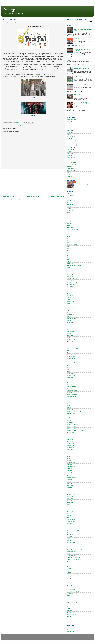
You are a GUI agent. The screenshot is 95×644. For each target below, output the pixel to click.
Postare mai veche (58, 196)
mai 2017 (70, 131)
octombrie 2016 (71, 144)
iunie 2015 (70, 174)
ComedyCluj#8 (71, 301)
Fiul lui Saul (70, 373)
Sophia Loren (70, 546)
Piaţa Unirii (70, 500)
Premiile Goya (71, 508)
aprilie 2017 (70, 132)
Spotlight (69, 548)
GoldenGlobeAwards (72, 394)
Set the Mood (79, 182)
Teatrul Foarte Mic (72, 555)
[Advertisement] (33, 182)
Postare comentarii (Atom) (16, 200)
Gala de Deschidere (72, 390)
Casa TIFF (70, 267)
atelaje (69, 231)
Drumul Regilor (71, 328)
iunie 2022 (70, 121)
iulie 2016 (70, 150)
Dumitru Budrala (71, 332)
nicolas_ (57, 638)
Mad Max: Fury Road (72, 442)
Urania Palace (71, 601)
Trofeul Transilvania (72, 593)
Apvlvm (69, 226)
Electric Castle (71, 337)
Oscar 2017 (70, 485)
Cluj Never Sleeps (72, 294)
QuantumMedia (71, 510)
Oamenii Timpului (71, 478)
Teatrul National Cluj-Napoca (74, 559)
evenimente (70, 343)
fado (68, 351)
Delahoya (70, 317)
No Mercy (70, 472)
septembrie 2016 (71, 146)
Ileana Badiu (70, 630)
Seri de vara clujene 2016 (73, 531)
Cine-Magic (9, 10)
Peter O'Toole (70, 499)
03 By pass (70, 206)
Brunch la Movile (78, 77)
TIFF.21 (69, 578)
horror (69, 406)
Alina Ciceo (70, 222)
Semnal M (70, 527)
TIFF (68, 571)
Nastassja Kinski (71, 466)
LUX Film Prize (71, 440)
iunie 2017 (70, 129)
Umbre (69, 595)
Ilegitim (69, 408)
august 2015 (70, 170)
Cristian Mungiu (71, 307)
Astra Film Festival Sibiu (73, 229)
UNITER (69, 597)
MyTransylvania (71, 463)
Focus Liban (70, 383)
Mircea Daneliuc (71, 453)
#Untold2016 (70, 205)
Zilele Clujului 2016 (72, 620)
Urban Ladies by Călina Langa (74, 603)
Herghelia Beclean (72, 404)
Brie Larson (70, 254)
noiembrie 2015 (71, 165)
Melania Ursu (70, 447)
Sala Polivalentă (40, 125)
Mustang (69, 459)
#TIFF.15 (69, 203)
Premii (69, 504)
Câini (69, 273)
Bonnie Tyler (70, 246)
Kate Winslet (70, 419)
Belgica (69, 243)
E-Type (69, 334)
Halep (69, 398)
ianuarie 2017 (71, 138)
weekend (69, 616)
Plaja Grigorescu (71, 502)
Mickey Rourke (71, 449)
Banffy (69, 239)
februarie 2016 (71, 159)
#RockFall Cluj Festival (13, 125)
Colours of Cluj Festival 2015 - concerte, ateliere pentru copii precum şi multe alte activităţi (83, 49)
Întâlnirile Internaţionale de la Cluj (75, 411)
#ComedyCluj (70, 195)
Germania (70, 392)
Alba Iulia (70, 220)
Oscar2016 (70, 487)
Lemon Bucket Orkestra (73, 425)
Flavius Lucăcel (71, 375)
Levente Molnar (71, 434)
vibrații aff (70, 609)
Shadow (69, 533)
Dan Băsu (70, 313)
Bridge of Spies (71, 252)
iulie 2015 (70, 172)
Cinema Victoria (71, 284)
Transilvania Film (71, 590)
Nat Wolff (69, 468)
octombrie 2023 (71, 119)
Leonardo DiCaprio (72, 428)
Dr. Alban (69, 324)
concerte (27, 125)
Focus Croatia (71, 381)
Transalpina (70, 586)
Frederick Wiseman (72, 387)
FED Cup (70, 354)
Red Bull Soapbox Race (73, 514)
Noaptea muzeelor (72, 476)
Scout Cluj (70, 523)
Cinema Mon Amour (72, 282)
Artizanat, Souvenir (72, 632)
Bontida (69, 248)
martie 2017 (70, 134)
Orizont (69, 481)
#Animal (69, 193)
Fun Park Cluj (71, 389)
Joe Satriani (33, 125)
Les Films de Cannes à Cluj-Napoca (76, 430)
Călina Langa (70, 271)
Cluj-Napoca (22, 125)
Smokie (69, 538)
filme (68, 366)
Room (69, 518)
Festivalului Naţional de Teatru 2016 (76, 362)
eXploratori (70, 345)
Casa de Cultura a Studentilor (74, 265)
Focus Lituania (71, 385)
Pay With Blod (71, 493)
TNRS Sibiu (70, 584)
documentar (70, 322)
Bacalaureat (70, 233)
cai (68, 260)
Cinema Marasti (71, 280)
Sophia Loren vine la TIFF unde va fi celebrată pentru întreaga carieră (82, 68)
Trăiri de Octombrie (78, 94)
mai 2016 (70, 153)
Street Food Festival (72, 552)
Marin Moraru (70, 444)
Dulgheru (69, 330)
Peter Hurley (70, 497)
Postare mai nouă (9, 196)
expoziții (69, 347)
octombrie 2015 (71, 167)
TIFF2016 (70, 580)
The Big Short (71, 563)
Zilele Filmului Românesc (73, 622)
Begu (69, 241)
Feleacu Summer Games (73, 356)
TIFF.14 (69, 573)
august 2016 (70, 148)
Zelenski (69, 618)
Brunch (69, 258)
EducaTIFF (70, 335)
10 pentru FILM (71, 208)
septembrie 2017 (71, 127)
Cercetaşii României (72, 275)
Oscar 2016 (70, 483)
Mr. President (70, 457)
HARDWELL (70, 400)
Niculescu (70, 470)
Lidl (68, 436)
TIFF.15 (69, 574)
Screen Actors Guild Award (74, 525)
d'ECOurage (70, 311)
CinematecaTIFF (71, 286)
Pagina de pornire (33, 196)
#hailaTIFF (70, 197)
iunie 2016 (70, 152)
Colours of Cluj (71, 298)
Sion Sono (70, 536)
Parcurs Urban (71, 491)
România (69, 516)
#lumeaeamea (71, 199)
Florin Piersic (70, 377)
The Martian (70, 565)
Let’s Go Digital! (71, 432)
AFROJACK (70, 218)
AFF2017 (70, 214)
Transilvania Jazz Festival (73, 592)
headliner (70, 402)
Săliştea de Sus (71, 521)
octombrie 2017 (71, 125)
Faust (69, 353)
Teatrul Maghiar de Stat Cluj (74, 557)
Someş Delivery (71, 542)
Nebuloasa (70, 628)
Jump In (69, 417)
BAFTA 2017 (70, 237)
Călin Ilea (70, 269)
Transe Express (71, 588)
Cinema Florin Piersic (72, 279)
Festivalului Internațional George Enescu (77, 360)
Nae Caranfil (70, 464)
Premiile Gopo (71, 506)
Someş (69, 540)
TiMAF (69, 582)
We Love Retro (71, 612)
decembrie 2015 (71, 163)
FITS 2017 (70, 372)
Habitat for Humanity (72, 396)
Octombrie (70, 480)
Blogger (66, 638)
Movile (69, 455)
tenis (68, 561)
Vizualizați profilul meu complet (82, 184)
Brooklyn (69, 256)
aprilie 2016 (70, 155)
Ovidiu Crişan (70, 489)
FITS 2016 (70, 370)
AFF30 (69, 216)
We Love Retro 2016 (72, 614)
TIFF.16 (69, 576)
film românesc (71, 364)
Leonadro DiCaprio (72, 426)
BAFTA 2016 (70, 235)
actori (69, 212)
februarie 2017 (71, 136)
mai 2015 (70, 176)
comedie (69, 299)
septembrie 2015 (71, 169)
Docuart (69, 320)
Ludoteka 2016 (71, 438)
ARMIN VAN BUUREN (73, 227)
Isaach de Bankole (72, 409)
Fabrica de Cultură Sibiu (73, 349)
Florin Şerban (70, 379)
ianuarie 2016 (71, 161)
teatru (69, 554)
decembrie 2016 (71, 140)
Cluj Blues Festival (72, 290)
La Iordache (70, 423)
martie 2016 (70, 157)
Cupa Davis (70, 309)
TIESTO (69, 569)
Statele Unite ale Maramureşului (75, 550)
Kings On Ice (70, 421)
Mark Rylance (71, 445)
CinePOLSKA (71, 288)
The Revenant (71, 567)
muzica (69, 461)
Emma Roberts (71, 341)
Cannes (69, 261)
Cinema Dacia (71, 277)
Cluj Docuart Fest (71, 292)
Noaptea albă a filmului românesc (75, 474)
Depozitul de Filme (72, 318)
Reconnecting (71, 512)
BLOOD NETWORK (72, 244)
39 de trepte (70, 210)
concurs (69, 305)
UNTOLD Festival (71, 599)
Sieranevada (70, 535)
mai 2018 (70, 123)
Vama (46, 125)
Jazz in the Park (71, 413)
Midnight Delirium (71, 451)
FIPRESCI (70, 368)
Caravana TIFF (71, 263)
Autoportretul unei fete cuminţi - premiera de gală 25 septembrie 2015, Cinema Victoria (83, 29)
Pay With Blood (71, 495)
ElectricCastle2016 (72, 339)
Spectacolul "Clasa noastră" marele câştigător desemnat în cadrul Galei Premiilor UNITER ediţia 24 (82, 104)
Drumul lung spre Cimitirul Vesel (75, 326)
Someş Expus (71, 544)
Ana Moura (70, 224)
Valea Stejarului (71, 605)
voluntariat (70, 610)
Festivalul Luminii (71, 358)
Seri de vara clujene (72, 529)
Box (68, 250)
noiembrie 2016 (71, 142)
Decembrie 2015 (71, 315)
